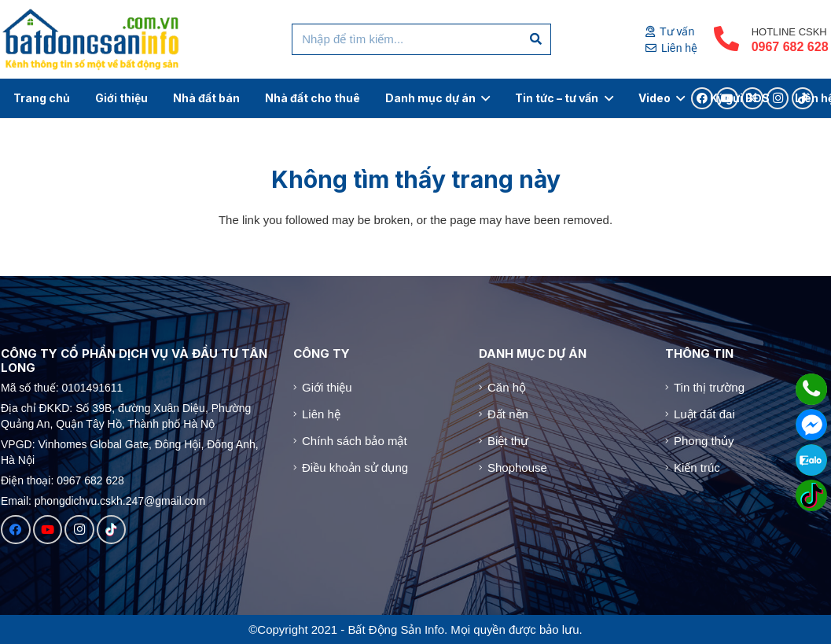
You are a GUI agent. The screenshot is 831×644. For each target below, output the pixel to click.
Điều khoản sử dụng (355, 467)
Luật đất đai (704, 414)
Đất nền (508, 414)
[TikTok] (112, 530)
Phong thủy (704, 441)
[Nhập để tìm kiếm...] (421, 39)
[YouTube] (48, 530)
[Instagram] (79, 530)
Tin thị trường (709, 387)
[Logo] (92, 39)
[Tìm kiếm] (536, 39)
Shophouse (517, 467)
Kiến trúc (697, 467)
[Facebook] (16, 530)
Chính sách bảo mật (355, 441)
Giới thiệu (327, 387)
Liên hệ (321, 414)
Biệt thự (508, 441)
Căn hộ (507, 387)
